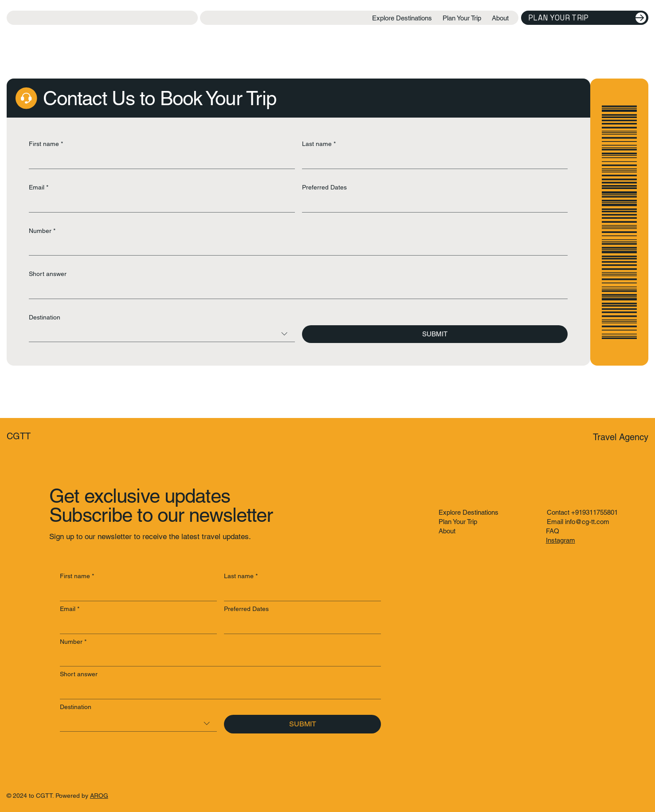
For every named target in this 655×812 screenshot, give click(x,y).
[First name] (159, 160)
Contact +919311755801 (582, 512)
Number (42, 231)
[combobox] (162, 334)
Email (39, 188)
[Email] (159, 204)
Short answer (48, 274)
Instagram (561, 540)
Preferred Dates (324, 187)
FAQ (553, 531)
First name (46, 144)
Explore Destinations (469, 512)
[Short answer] (296, 290)
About (447, 531)
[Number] (296, 247)
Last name (319, 144)
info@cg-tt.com (587, 522)
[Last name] (432, 160)
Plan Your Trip (458, 522)
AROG (99, 796)
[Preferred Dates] (432, 204)
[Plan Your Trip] (585, 18)
